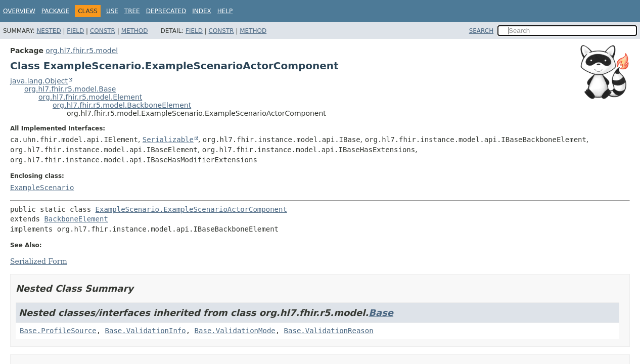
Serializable (168, 140)
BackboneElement (76, 219)
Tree (132, 11)
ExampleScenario (42, 188)
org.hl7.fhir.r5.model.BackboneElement (122, 105)
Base (381, 313)
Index (202, 11)
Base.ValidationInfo (146, 331)
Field (75, 31)
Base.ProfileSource (58, 331)
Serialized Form (39, 261)
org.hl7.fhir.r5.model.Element (90, 97)
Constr (103, 31)
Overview (19, 11)
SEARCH (482, 31)
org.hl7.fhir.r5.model (82, 51)
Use (112, 11)
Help (225, 11)
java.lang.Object (39, 81)
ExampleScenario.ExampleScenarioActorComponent (191, 209)
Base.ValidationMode (235, 331)
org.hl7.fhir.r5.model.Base (70, 89)
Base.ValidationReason (329, 331)
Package (55, 11)
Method (135, 31)
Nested (49, 31)
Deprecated (166, 11)
